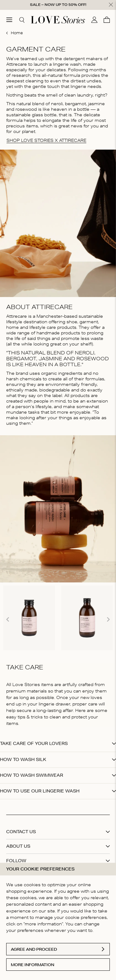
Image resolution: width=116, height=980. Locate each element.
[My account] (94, 19)
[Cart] (107, 19)
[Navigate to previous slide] (8, 618)
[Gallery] (58, 618)
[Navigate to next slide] (108, 618)
